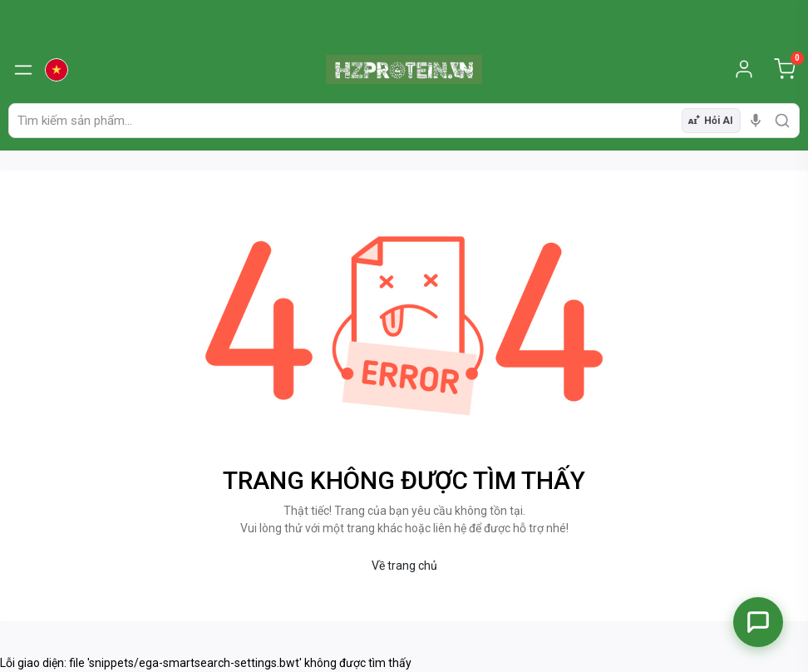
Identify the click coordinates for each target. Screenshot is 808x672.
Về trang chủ (404, 566)
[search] (782, 121)
